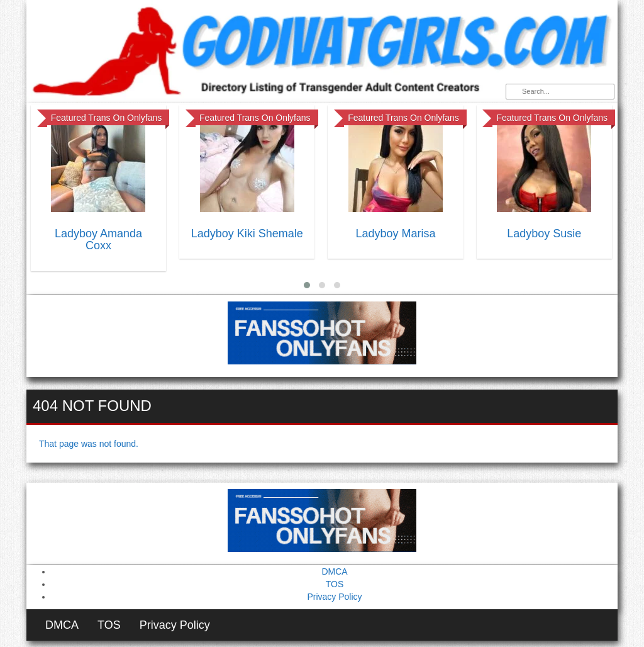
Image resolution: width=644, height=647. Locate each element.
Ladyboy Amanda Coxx (98, 240)
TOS (335, 584)
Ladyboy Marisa (395, 233)
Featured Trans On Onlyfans (107, 118)
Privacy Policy (334, 597)
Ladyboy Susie (544, 233)
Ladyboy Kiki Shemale (247, 233)
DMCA (334, 571)
